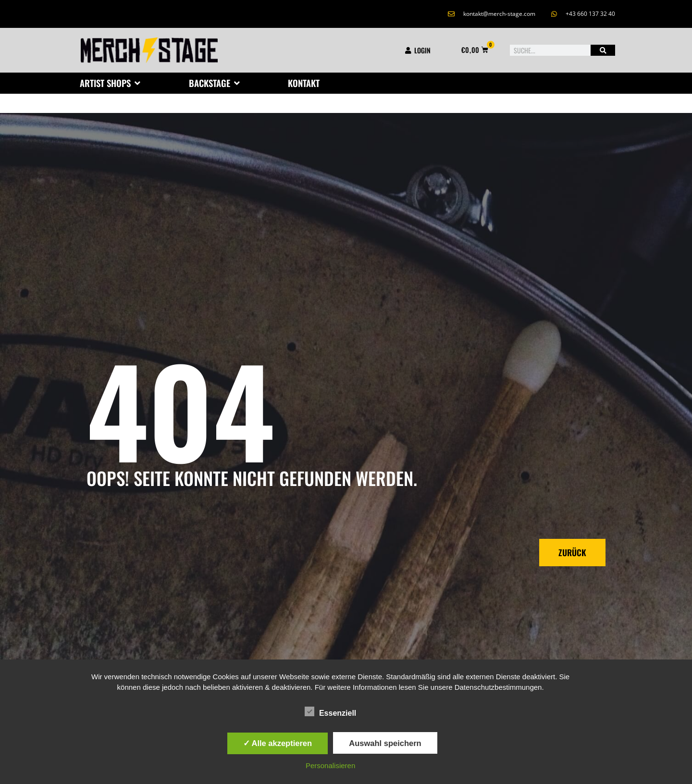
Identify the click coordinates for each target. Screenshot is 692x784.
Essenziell (330, 711)
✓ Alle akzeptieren (278, 743)
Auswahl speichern (385, 743)
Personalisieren (330, 765)
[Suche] (603, 50)
